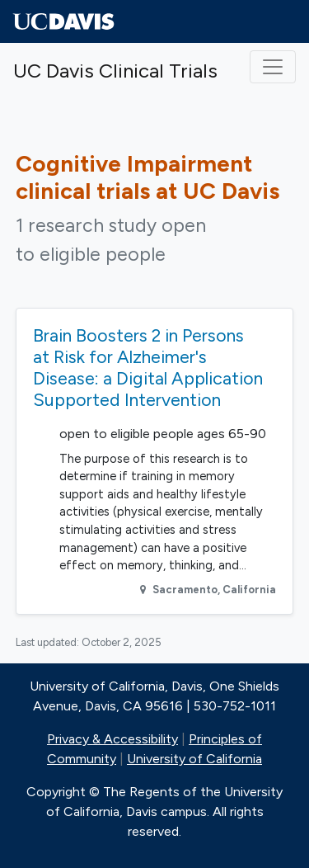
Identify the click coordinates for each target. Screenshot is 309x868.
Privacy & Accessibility (112, 739)
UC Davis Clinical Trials (115, 71)
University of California (194, 759)
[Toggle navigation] (273, 67)
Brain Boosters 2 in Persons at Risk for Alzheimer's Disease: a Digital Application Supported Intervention (148, 367)
